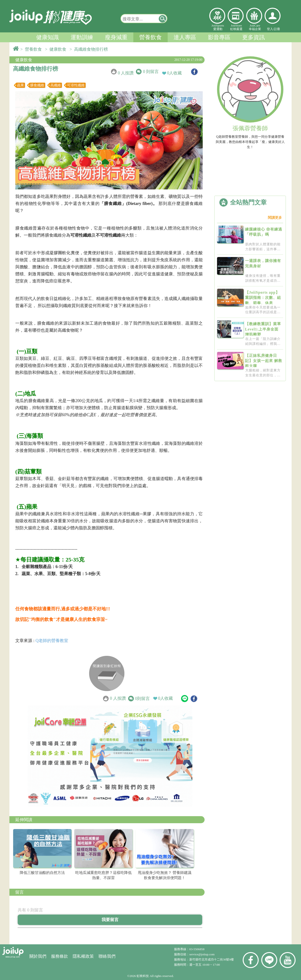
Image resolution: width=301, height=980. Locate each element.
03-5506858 (197, 949)
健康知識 (48, 37)
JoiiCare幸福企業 (255, 27)
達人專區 (185, 37)
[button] (163, 19)
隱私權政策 (83, 956)
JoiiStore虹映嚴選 (236, 27)
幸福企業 (254, 16)
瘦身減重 (116, 37)
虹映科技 (143, 976)
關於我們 (38, 956)
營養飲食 (150, 37)
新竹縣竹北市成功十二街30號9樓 (212, 959)
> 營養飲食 (32, 49)
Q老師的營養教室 (52, 641)
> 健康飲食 (57, 49)
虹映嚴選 (236, 16)
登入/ (270, 29)
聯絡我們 (107, 956)
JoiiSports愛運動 (218, 27)
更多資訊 (253, 37)
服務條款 (59, 956)
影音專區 (219, 37)
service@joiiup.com (202, 954)
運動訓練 (82, 37)
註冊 (277, 29)
